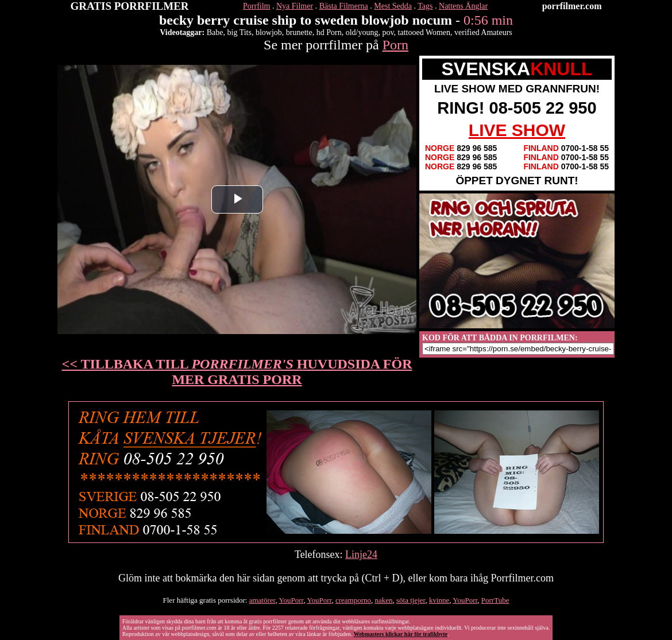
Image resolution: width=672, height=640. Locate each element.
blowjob (269, 32)
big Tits (240, 32)
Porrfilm (256, 6)
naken (383, 600)
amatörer (262, 600)
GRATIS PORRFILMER (130, 6)
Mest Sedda (393, 6)
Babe (215, 32)
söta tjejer (411, 600)
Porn (395, 45)
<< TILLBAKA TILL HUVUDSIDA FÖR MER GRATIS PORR (237, 372)
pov (388, 32)
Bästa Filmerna (344, 6)
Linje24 (361, 554)
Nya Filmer (295, 6)
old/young (362, 32)
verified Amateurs (483, 32)
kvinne (439, 600)
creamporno (353, 600)
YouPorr (291, 600)
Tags (425, 6)
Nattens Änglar (463, 6)
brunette (299, 32)
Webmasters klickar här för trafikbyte (401, 634)
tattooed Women (424, 32)
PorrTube (495, 600)
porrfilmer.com (572, 6)
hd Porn (329, 32)
